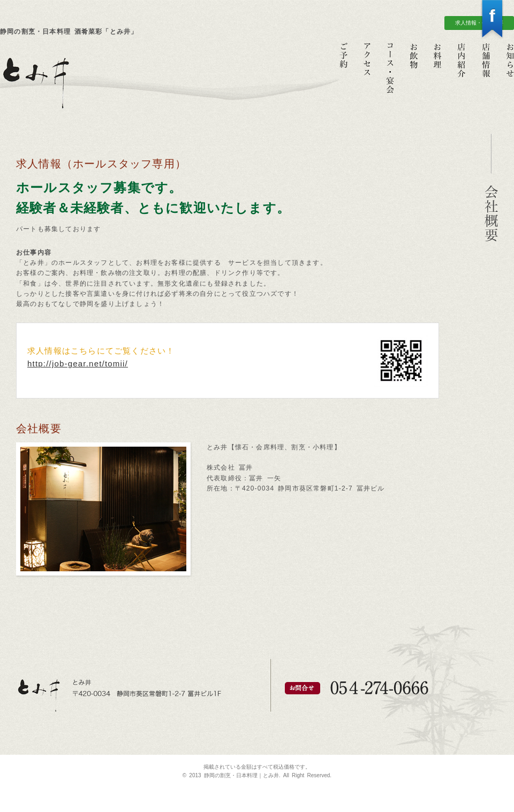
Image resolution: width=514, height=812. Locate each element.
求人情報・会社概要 (479, 23)
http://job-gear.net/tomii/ (78, 363)
